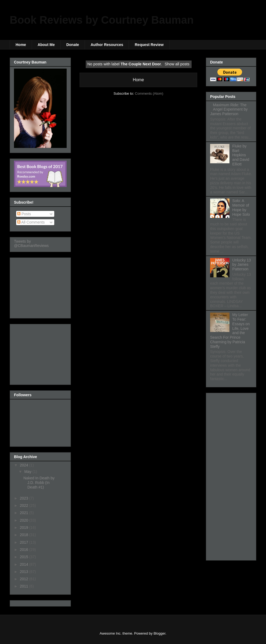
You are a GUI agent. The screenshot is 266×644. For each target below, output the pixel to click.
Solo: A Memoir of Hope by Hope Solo (241, 207)
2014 (25, 564)
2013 (25, 572)
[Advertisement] (41, 286)
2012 (25, 579)
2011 (25, 586)
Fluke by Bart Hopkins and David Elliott (241, 155)
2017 (25, 542)
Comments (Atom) (149, 93)
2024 (25, 465)
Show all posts (177, 64)
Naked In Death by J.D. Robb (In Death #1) (39, 483)
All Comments (31, 222)
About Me (46, 45)
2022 (25, 505)
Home (21, 45)
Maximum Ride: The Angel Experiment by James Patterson (229, 109)
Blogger (159, 633)
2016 (25, 550)
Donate (73, 45)
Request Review (149, 45)
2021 (25, 513)
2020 (25, 520)
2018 (25, 535)
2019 (25, 528)
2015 (25, 557)
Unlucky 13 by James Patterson (242, 265)
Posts (24, 214)
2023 (25, 498)
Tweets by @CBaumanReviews (31, 243)
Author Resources (107, 45)
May (28, 472)
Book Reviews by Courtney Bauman (102, 20)
